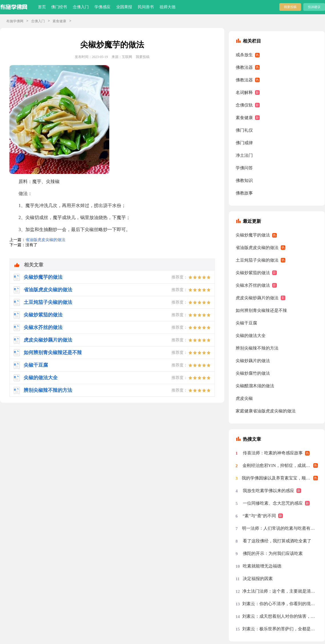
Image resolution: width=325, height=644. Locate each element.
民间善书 (146, 7)
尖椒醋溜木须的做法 (255, 386)
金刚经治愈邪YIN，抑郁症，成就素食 (278, 466)
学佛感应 (102, 7)
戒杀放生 (244, 55)
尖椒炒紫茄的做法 (253, 273)
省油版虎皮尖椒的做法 (45, 240)
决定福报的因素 (258, 579)
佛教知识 (244, 180)
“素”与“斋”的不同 (260, 516)
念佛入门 (81, 7)
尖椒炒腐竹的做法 (253, 373)
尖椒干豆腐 (246, 323)
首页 (42, 7)
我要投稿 (290, 7)
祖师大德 (167, 7)
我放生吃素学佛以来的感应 (269, 491)
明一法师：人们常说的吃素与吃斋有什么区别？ (280, 528)
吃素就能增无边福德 (262, 566)
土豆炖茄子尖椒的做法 (257, 260)
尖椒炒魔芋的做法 (253, 235)
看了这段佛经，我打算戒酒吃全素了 (277, 541)
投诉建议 (314, 7)
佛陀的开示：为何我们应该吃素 (273, 553)
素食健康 (59, 21)
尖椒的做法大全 (251, 336)
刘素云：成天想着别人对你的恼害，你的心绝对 (280, 616)
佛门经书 (59, 7)
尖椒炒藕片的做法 (253, 361)
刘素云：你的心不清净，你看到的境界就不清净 (280, 604)
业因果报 (124, 7)
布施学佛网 (15, 21)
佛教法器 (244, 67)
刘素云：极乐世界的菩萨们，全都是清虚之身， (280, 629)
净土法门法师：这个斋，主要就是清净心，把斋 (280, 591)
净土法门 (244, 155)
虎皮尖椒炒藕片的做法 (257, 298)
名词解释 (244, 93)
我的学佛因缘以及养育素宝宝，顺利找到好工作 (280, 478)
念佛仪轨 (244, 105)
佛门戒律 (244, 143)
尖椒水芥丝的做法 (253, 285)
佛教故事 (244, 193)
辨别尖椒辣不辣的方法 (257, 348)
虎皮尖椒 (244, 398)
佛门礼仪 (244, 130)
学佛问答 (244, 168)
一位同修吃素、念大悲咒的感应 (273, 503)
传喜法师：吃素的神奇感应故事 (273, 453)
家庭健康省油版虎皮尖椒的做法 (266, 411)
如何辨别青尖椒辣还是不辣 (261, 310)
